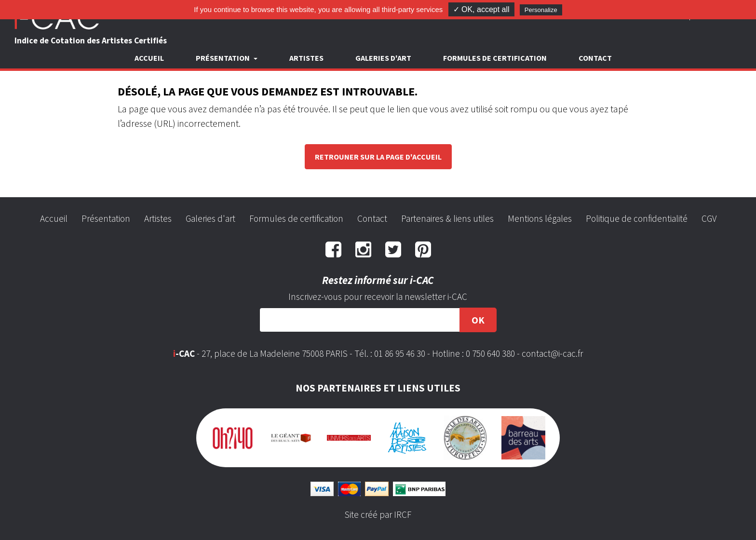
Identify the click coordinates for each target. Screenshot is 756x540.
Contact (595, 58)
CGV (709, 218)
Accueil (149, 58)
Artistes (306, 58)
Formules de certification (495, 58)
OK (478, 320)
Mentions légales (540, 218)
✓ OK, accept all (481, 9)
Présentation (106, 218)
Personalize (541, 10)
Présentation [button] (223, 58)
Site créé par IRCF (378, 514)
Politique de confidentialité (637, 218)
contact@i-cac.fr (552, 353)
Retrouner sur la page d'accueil (378, 157)
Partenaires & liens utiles (447, 218)
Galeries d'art (383, 58)
